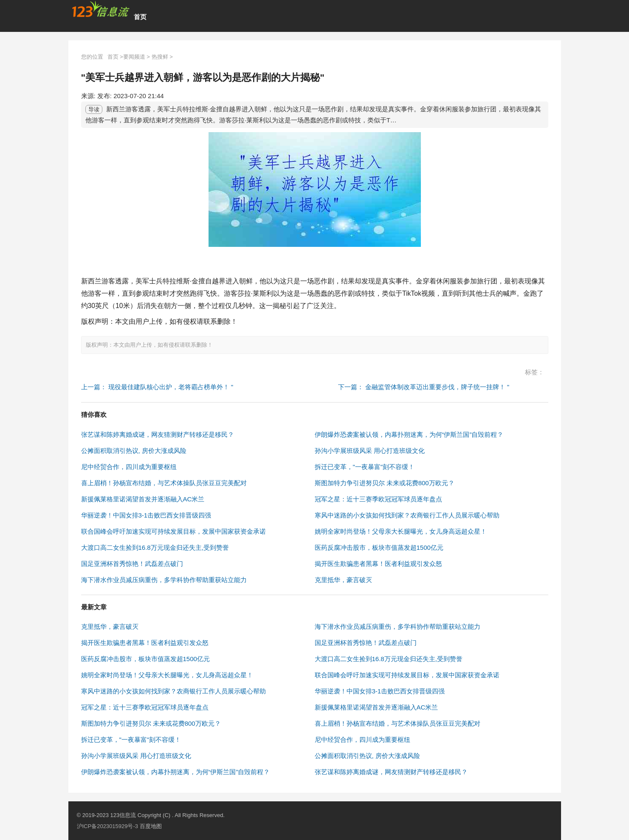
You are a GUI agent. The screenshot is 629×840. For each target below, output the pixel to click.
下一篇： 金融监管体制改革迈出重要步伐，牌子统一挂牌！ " (424, 387)
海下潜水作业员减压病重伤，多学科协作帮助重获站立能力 (164, 580)
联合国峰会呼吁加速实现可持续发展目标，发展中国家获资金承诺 (173, 531)
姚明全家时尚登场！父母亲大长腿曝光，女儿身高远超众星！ (401, 531)
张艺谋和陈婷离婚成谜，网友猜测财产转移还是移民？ (158, 434)
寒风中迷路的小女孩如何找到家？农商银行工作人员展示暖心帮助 (407, 515)
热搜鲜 (160, 57)
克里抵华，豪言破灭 (343, 580)
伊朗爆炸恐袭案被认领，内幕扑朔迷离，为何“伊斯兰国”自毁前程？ (409, 434)
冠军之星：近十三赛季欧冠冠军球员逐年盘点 (378, 499)
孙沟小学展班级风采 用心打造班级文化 (370, 451)
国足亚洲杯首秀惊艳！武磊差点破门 (132, 564)
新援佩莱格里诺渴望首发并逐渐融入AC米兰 (143, 499)
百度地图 (151, 826)
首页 (140, 17)
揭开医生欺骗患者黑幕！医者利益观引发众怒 (378, 564)
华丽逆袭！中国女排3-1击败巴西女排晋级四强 (146, 515)
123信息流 (124, 815)
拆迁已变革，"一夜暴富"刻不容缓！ (365, 467)
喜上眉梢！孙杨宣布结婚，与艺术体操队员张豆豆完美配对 (164, 483)
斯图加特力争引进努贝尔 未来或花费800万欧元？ (385, 483)
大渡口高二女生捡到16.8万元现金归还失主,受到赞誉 (155, 547)
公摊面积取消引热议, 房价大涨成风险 (134, 451)
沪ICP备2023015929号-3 (108, 826)
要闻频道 (134, 57)
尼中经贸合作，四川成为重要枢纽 (129, 467)
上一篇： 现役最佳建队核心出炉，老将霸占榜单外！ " (157, 387)
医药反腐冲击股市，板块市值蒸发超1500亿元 (379, 547)
